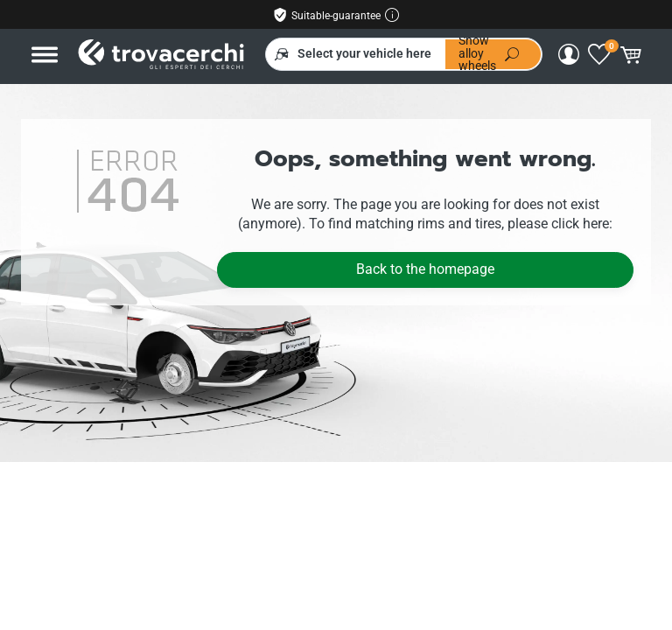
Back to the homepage (425, 269)
